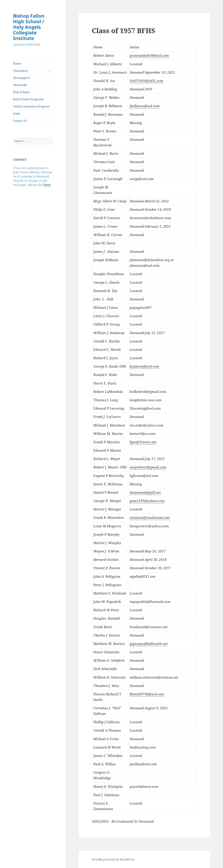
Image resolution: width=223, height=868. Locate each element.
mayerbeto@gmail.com (148, 467)
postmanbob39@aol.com (149, 55)
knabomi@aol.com (144, 366)
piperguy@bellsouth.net (149, 644)
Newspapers (21, 78)
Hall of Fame (21, 92)
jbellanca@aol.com (145, 106)
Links (17, 114)
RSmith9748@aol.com (147, 694)
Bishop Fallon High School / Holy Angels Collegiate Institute (29, 27)
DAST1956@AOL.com (146, 81)
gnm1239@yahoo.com (147, 501)
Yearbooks (20, 85)
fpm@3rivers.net (143, 442)
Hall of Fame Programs (28, 99)
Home (17, 63)
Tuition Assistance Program (31, 106)
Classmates (20, 71)
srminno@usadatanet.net (150, 518)
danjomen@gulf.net (145, 492)
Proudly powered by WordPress (113, 859)
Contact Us (20, 121)
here (47, 185)
